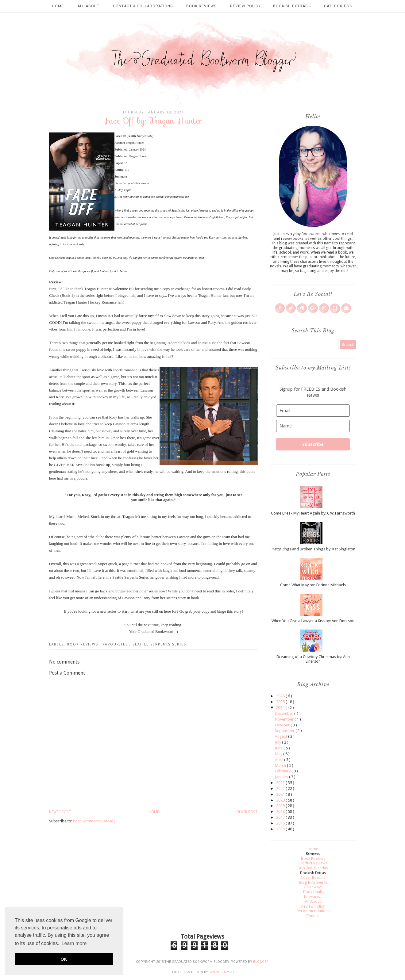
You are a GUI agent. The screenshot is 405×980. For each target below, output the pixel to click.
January (282, 777)
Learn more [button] (74, 943)
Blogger (261, 962)
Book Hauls (313, 892)
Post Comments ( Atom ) (94, 821)
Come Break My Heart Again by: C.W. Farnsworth (313, 513)
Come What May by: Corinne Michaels (313, 585)
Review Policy (245, 6)
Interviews (313, 897)
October (283, 725)
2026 (281, 696)
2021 (281, 794)
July (278, 742)
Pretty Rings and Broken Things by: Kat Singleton (313, 549)
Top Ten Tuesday (313, 868)
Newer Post (60, 812)
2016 (281, 823)
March (281, 766)
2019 (281, 806)
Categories (338, 6)
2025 (281, 702)
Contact (313, 916)
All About (88, 6)
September (285, 731)
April (280, 760)
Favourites (116, 644)
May (279, 754)
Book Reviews (201, 6)
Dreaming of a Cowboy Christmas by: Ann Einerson (313, 659)
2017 (281, 817)
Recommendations (313, 911)
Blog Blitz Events (313, 882)
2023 (281, 783)
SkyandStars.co (222, 972)
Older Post (247, 812)
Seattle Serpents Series (159, 644)
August (282, 736)
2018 (281, 812)
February (283, 771)
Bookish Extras (292, 6)
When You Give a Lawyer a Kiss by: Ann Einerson (313, 621)
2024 (281, 708)
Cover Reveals (313, 877)
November (285, 719)
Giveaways (313, 887)
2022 (281, 789)
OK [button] (64, 959)
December (285, 713)
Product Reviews (313, 863)
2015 (281, 829)
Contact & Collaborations (143, 6)
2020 (281, 800)
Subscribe (313, 444)
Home (58, 6)
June (279, 748)
